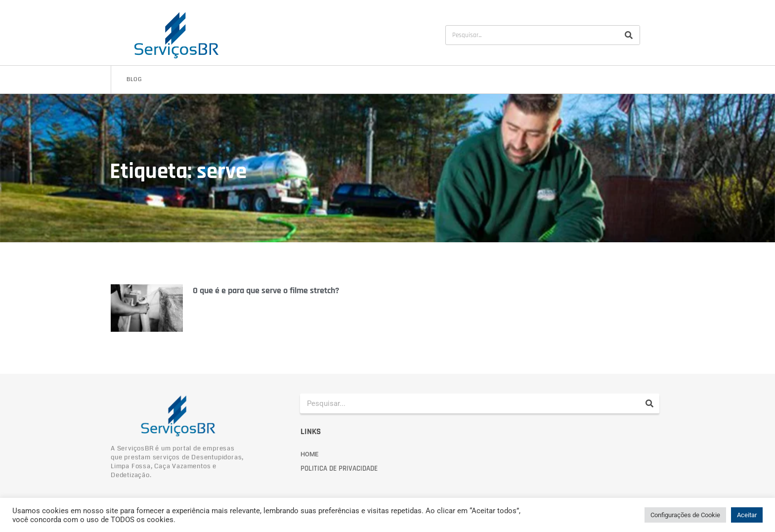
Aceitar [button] (747, 515)
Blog (134, 79)
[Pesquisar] (629, 35)
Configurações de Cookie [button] (685, 515)
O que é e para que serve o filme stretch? (266, 290)
